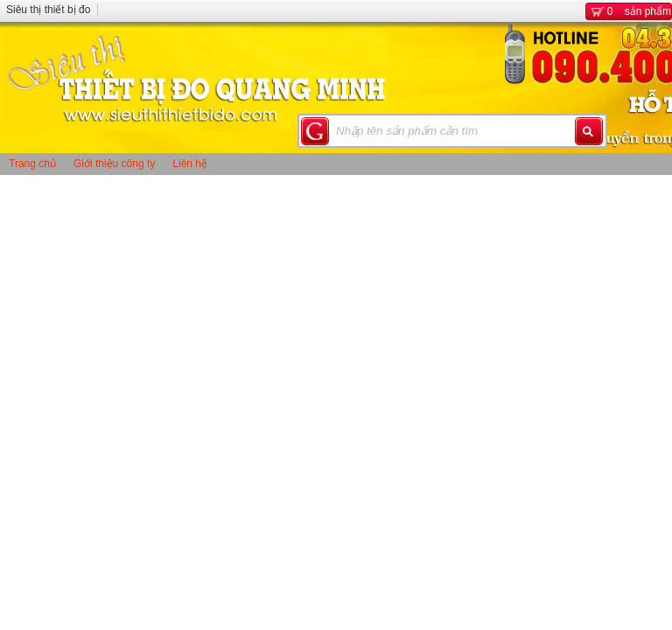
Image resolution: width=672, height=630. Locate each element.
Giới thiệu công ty (114, 164)
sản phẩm (629, 11)
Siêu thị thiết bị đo (48, 10)
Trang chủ (32, 164)
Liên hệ (190, 164)
